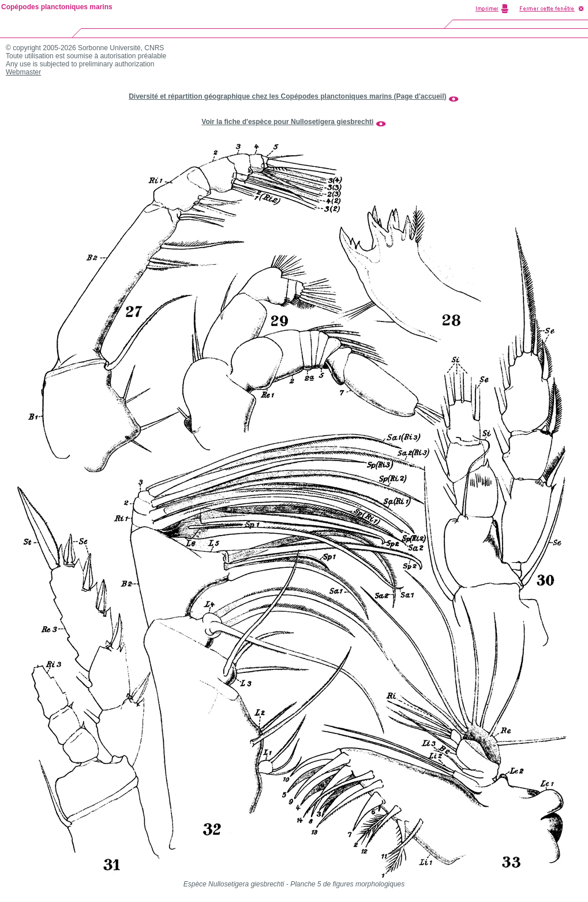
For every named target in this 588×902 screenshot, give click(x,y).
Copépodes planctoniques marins (57, 7)
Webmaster (23, 72)
